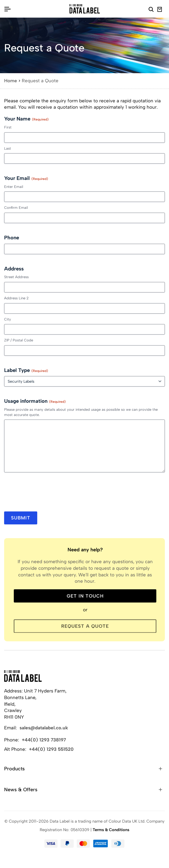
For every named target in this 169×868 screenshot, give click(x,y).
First (8, 127)
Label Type (26, 370)
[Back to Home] (23, 676)
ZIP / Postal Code (19, 340)
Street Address (16, 277)
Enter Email (14, 187)
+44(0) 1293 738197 (44, 740)
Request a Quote (85, 627)
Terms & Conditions (111, 830)
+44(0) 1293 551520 (51, 749)
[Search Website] (151, 10)
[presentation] (46, 494)
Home (11, 81)
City (8, 319)
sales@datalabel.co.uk (44, 728)
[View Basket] (160, 10)
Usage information (35, 401)
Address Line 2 (16, 298)
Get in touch (85, 596)
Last (8, 148)
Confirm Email (16, 208)
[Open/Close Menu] (7, 9)
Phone (12, 238)
